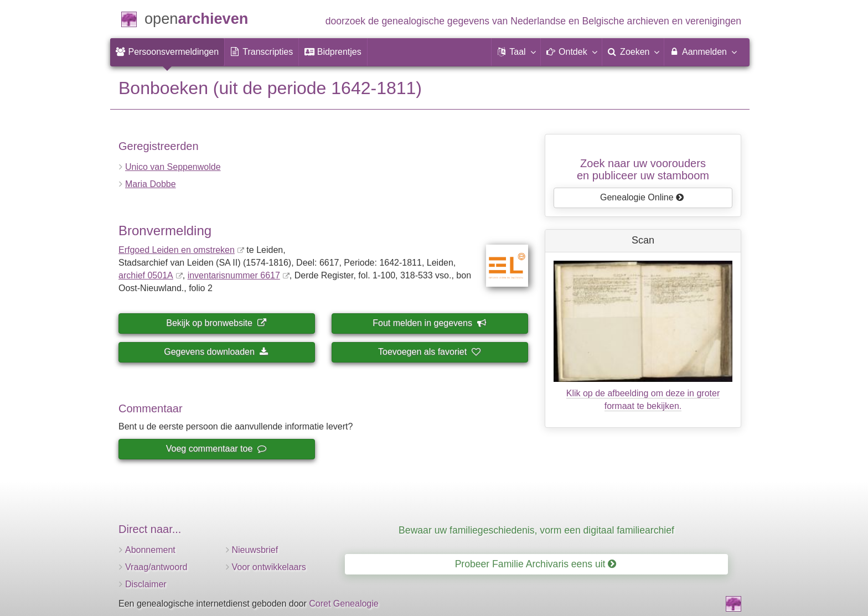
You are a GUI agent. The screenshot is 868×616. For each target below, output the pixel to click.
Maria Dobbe (151, 184)
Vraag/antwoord (156, 567)
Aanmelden (703, 51)
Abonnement (150, 550)
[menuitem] (167, 52)
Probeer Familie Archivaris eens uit (536, 564)
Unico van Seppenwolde (173, 167)
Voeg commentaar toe (216, 449)
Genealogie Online (642, 197)
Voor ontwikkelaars (269, 567)
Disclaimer (146, 584)
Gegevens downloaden (216, 352)
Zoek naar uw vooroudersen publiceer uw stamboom (643, 169)
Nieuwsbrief (255, 550)
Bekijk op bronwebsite (216, 323)
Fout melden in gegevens (429, 323)
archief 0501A (146, 275)
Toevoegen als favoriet (429, 352)
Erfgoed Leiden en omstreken (177, 250)
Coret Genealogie (343, 604)
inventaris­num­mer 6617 (234, 275)
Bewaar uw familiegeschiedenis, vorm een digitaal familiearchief (536, 530)
